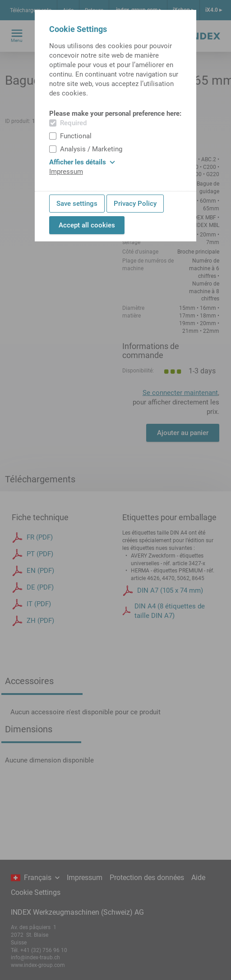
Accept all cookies (87, 225)
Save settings (77, 204)
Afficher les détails (82, 162)
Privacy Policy (135, 204)
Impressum (66, 172)
